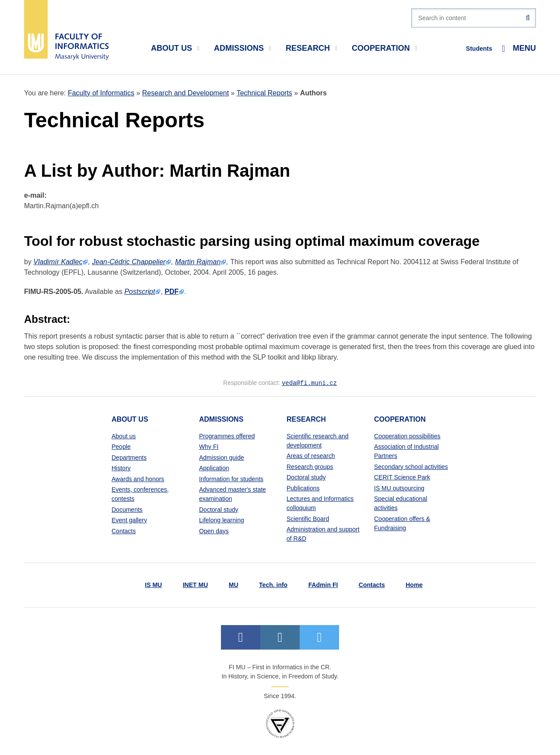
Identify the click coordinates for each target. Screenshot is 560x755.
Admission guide (222, 457)
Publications (303, 488)
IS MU (153, 584)
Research (311, 48)
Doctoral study (219, 509)
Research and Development (185, 93)
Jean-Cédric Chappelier (129, 262)
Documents (127, 509)
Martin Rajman (198, 262)
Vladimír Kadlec (58, 262)
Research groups (310, 466)
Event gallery (129, 520)
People (121, 446)
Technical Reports (264, 93)
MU (234, 584)
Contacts (124, 531)
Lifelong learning (222, 520)
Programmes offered (227, 436)
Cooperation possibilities (407, 436)
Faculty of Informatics (101, 93)
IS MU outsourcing (399, 488)
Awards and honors (138, 479)
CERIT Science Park (402, 477)
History (121, 468)
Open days (214, 531)
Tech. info (273, 584)
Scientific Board (308, 518)
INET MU (196, 584)
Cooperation (385, 48)
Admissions (243, 48)
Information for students (231, 479)
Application (214, 468)
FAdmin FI (323, 584)
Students (479, 49)
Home (414, 584)
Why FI (209, 446)
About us (175, 48)
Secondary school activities (411, 466)
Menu (519, 48)
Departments (129, 457)
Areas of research (311, 455)
